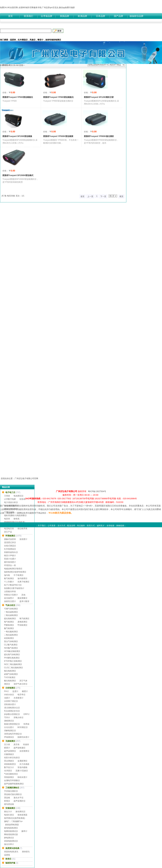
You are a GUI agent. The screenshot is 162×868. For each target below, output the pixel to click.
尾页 (121, 196)
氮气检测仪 (9, 628)
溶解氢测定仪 (10, 731)
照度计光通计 (10, 559)
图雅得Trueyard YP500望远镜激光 (18, 97)
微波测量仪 (22, 598)
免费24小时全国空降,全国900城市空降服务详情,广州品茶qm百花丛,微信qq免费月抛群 (37, 8)
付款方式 (25, 36)
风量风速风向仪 (11, 552)
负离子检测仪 (23, 582)
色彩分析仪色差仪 (12, 758)
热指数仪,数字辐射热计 (14, 588)
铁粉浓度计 (22, 777)
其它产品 (8, 532)
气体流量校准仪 (11, 774)
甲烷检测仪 (22, 625)
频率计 (24, 831)
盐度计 (15, 691)
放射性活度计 (10, 601)
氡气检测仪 (9, 578)
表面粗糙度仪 (10, 764)
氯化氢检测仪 (10, 671)
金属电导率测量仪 (12, 780)
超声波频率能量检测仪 (14, 784)
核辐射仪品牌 (136, 16)
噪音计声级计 (10, 556)
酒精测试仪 (9, 721)
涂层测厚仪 (24, 751)
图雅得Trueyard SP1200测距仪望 (99, 97)
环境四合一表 (10, 565)
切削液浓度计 (10, 704)
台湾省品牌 (46, 16)
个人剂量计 (9, 582)
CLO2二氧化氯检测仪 (13, 668)
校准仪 (8, 859)
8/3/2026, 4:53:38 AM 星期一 (13, 65)
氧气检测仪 (24, 619)
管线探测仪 (9, 777)
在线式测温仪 (10, 546)
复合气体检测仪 (11, 641)
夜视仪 (7, 801)
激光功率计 (9, 844)
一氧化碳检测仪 (11, 612)
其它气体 (23, 681)
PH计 (6, 691)
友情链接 (110, 526)
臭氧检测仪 (22, 622)
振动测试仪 (20, 812)
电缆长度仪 (9, 815)
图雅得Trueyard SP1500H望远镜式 (18, 175)
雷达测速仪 (9, 761)
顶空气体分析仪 (20, 684)
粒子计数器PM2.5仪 (13, 585)
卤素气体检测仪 (11, 674)
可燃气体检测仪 (11, 609)
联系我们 (28, 16)
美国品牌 (64, 16)
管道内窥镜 (22, 767)
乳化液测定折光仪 (12, 711)
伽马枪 (7, 575)
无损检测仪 (10, 741)
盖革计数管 (24, 601)
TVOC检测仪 (10, 677)
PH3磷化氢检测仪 (12, 658)
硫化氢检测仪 (10, 619)
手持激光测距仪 (11, 791)
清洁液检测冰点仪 (12, 708)
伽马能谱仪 (22, 578)
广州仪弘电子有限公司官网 (26, 478)
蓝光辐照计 (9, 598)
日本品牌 (100, 16)
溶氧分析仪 (18, 717)
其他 (23, 595)
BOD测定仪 (23, 727)
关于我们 (42, 526)
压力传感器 (24, 764)
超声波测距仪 (19, 801)
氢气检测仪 (9, 622)
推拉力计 (8, 812)
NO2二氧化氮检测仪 (13, 664)
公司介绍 (15, 36)
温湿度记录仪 (10, 542)
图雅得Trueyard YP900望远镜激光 (58, 97)
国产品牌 (118, 16)
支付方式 (61, 526)
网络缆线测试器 (11, 834)
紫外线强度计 (10, 562)
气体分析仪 (10, 605)
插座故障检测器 (12, 825)
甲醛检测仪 (9, 625)
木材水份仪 (9, 695)
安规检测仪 (10, 808)
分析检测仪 (10, 688)
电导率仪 (21, 695)
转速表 (26, 744)
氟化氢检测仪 (10, 681)
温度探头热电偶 (12, 848)
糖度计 (25, 691)
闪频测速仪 (9, 754)
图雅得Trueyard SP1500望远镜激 (17, 136)
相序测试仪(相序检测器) (15, 818)
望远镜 (7, 798)
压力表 (7, 744)
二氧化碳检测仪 (11, 615)
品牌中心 (46, 36)
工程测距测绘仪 (12, 788)
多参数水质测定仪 (12, 714)
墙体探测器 (22, 815)
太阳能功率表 (10, 592)
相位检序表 (22, 529)
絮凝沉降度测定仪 (12, 724)
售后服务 (81, 526)
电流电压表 (9, 529)
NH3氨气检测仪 (11, 648)
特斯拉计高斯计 (11, 595)
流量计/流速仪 (22, 771)
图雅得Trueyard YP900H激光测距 (99, 136)
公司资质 (57, 36)
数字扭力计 (9, 767)
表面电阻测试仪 (11, 841)
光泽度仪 (8, 771)
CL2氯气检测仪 (11, 645)
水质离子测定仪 (11, 701)
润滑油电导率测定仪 (13, 734)
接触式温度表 (10, 539)
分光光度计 (9, 727)
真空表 (17, 744)
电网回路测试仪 (11, 831)
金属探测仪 (22, 761)
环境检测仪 (10, 536)
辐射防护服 (10, 863)
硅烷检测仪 (9, 638)
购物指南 (120, 526)
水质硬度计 (18, 698)
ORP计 (27, 714)
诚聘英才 (101, 526)
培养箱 (26, 724)
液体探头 (26, 852)
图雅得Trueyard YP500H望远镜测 (58, 136)
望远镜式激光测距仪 (13, 794)
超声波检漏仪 (19, 748)
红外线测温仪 (10, 549)
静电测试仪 (9, 838)
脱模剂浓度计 (23, 737)
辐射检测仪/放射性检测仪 (15, 572)
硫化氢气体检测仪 (12, 655)
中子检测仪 (18, 575)
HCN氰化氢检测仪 (12, 651)
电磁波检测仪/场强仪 (13, 569)
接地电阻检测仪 (11, 828)
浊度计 (7, 698)
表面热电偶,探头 (11, 852)
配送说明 (71, 526)
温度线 (7, 855)
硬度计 (7, 748)
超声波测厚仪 (10, 751)
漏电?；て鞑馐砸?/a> (13, 821)
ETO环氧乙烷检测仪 (13, 661)
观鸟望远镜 (9, 804)
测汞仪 (7, 684)
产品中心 (36, 36)
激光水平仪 (18, 798)
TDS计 (7, 717)
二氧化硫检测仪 (11, 635)
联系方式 (91, 526)
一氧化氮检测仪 (11, 632)
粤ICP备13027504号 (97, 491)
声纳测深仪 (9, 737)
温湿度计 (23, 539)
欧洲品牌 (82, 16)
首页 (10, 16)
